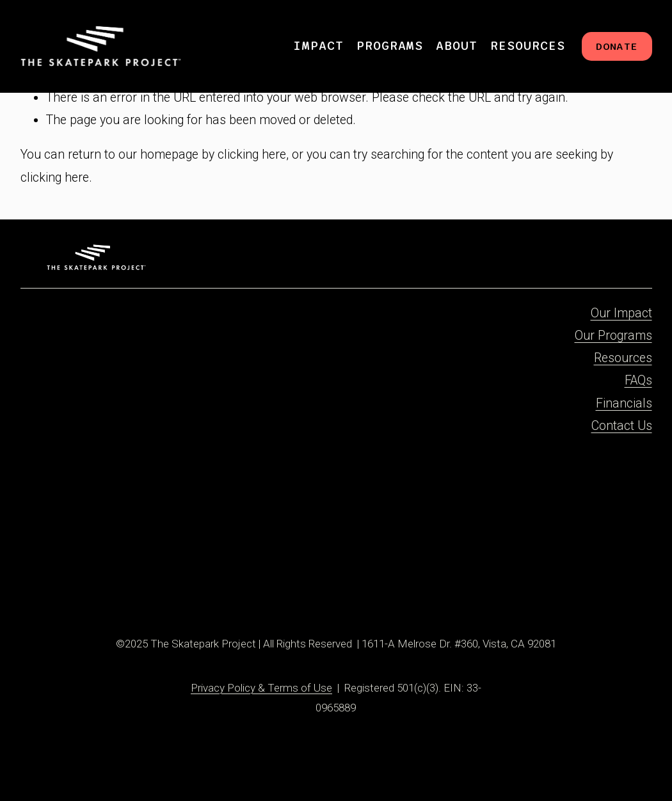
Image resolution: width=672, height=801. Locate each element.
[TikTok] (100, 582)
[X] (121, 582)
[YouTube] (162, 582)
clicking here (252, 155)
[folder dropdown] (318, 46)
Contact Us (622, 426)
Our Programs (613, 336)
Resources (623, 358)
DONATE (617, 46)
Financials (624, 403)
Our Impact (621, 313)
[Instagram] (78, 582)
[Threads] (141, 582)
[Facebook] (57, 582)
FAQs (638, 380)
